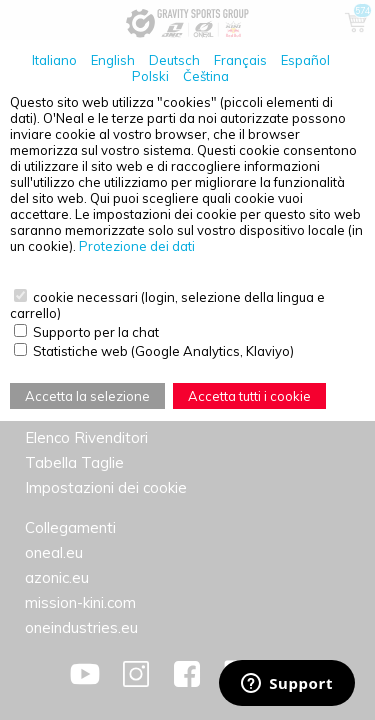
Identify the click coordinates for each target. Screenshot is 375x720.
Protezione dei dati (137, 246)
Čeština (206, 76)
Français (240, 60)
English (113, 60)
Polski (150, 76)
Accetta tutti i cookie (249, 396)
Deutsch (174, 60)
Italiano (54, 60)
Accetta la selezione (87, 396)
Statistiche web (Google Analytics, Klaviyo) (163, 351)
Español (305, 60)
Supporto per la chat (96, 332)
